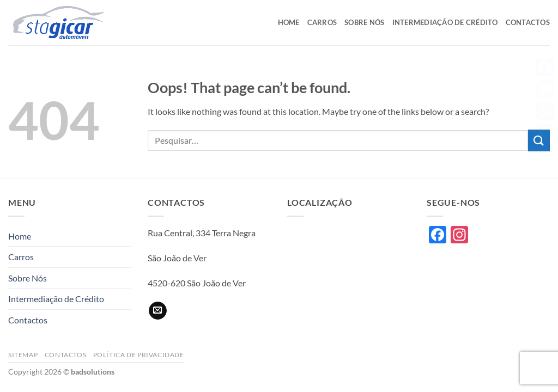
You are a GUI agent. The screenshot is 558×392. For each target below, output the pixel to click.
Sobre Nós (364, 22)
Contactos (528, 22)
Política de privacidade (139, 355)
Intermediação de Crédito (445, 22)
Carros (322, 22)
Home (289, 22)
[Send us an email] (158, 311)
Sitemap (23, 355)
